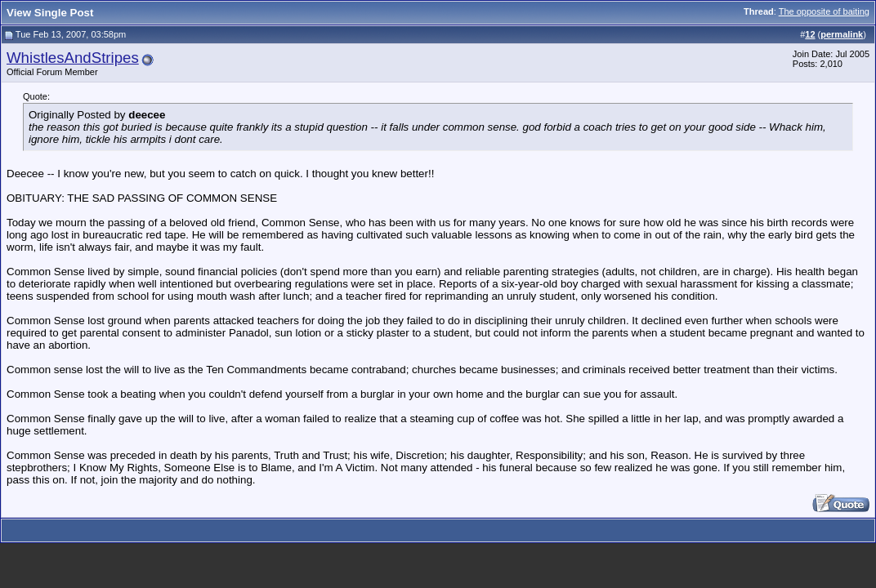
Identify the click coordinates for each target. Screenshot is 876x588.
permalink (842, 34)
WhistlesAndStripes (73, 58)
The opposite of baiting (824, 11)
